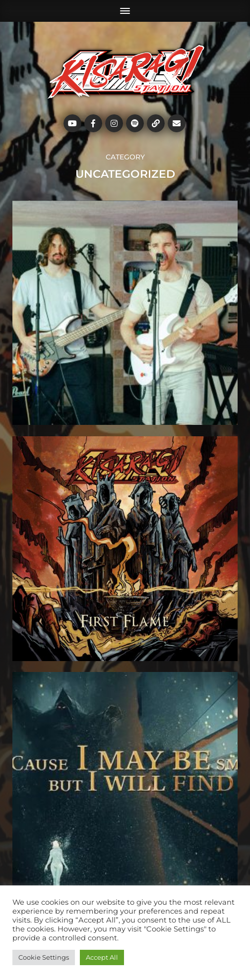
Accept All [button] (102, 957)
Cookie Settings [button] (44, 957)
